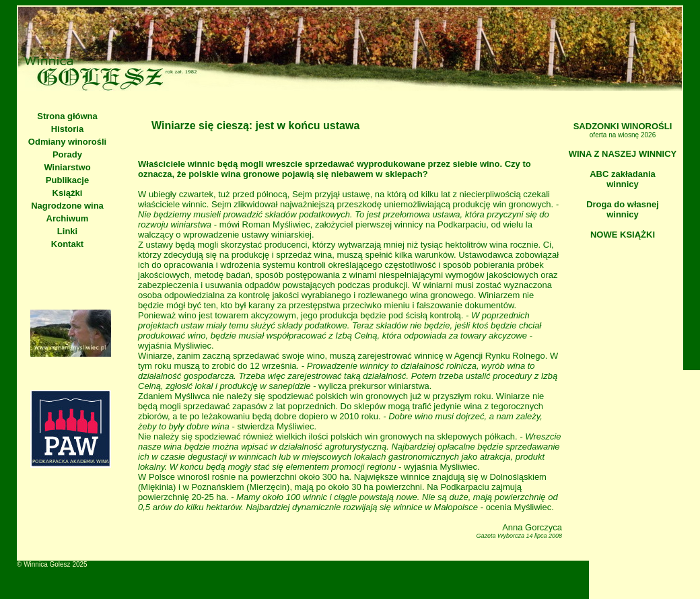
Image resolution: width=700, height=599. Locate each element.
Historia (67, 129)
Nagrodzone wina (67, 206)
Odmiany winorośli (67, 142)
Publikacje (67, 180)
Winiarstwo (67, 167)
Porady (67, 154)
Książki (68, 193)
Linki (67, 231)
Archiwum (68, 218)
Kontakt (67, 244)
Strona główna (67, 116)
